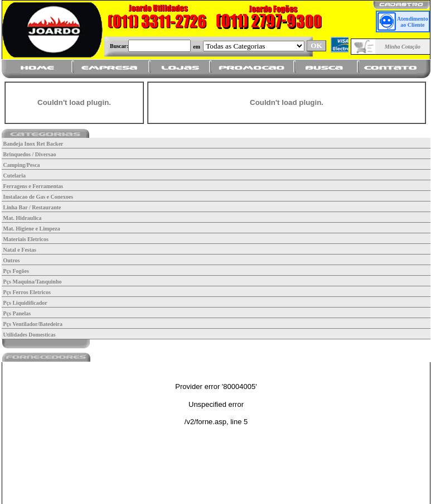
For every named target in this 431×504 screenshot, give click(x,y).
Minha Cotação (403, 47)
